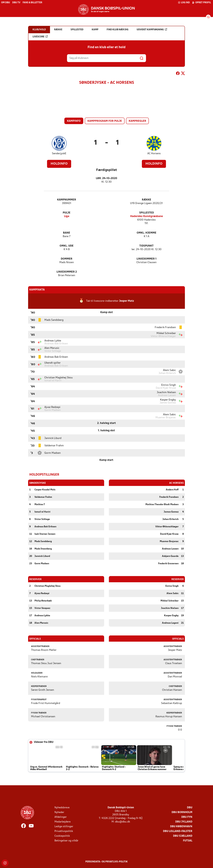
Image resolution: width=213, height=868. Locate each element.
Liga (67, 216)
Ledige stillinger (64, 826)
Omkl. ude (67, 246)
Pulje (67, 213)
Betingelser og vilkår (66, 841)
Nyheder (59, 812)
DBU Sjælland (183, 836)
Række (147, 200)
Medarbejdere (62, 822)
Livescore (40, 37)
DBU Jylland (184, 822)
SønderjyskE (59, 154)
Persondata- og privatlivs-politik (106, 862)
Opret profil (202, 3)
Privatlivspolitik (64, 831)
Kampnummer (67, 200)
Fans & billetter (32, 3)
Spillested (147, 213)
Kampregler (137, 121)
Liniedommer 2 (67, 272)
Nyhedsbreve (62, 807)
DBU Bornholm (182, 812)
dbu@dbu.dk (123, 822)
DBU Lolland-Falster (178, 831)
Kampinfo (74, 121)
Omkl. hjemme (147, 233)
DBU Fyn (187, 817)
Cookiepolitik (62, 836)
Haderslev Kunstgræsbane (147, 216)
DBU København (181, 826)
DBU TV (16, 3)
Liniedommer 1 (147, 259)
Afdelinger (61, 817)
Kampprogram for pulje (105, 121)
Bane (67, 233)
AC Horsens (154, 154)
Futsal (188, 841)
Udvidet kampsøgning (152, 30)
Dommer (67, 259)
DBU (190, 807)
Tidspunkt (146, 246)
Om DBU (6, 3)
